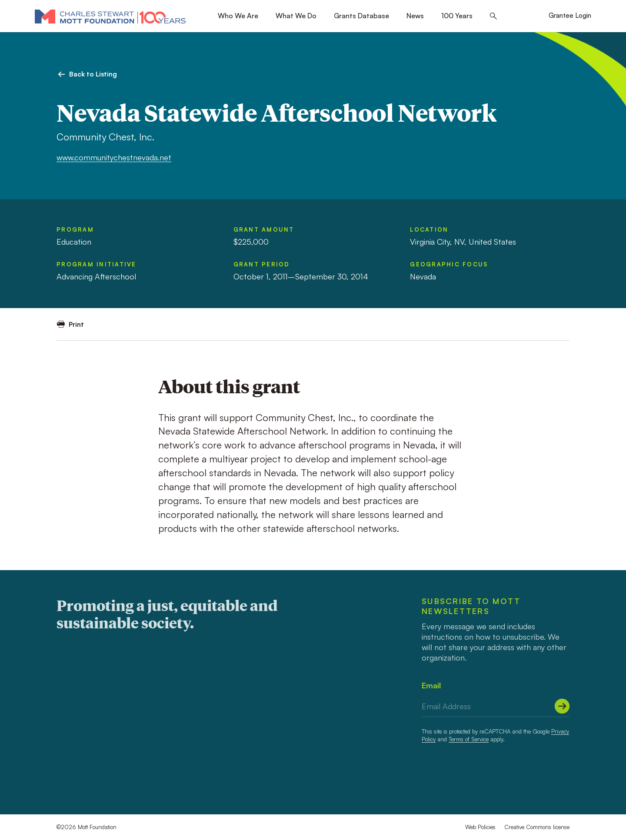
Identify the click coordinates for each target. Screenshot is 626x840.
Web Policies (480, 827)
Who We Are (238, 16)
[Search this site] (493, 16)
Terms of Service (469, 739)
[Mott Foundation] (110, 16)
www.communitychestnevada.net (114, 157)
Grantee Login (570, 15)
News (415, 16)
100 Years (457, 16)
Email (431, 685)
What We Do (296, 16)
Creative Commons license (537, 827)
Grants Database (361, 16)
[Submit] (562, 706)
